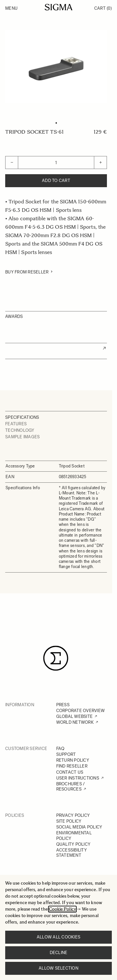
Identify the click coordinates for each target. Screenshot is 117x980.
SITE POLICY (69, 821)
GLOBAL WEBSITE (75, 716)
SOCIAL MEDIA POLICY (79, 827)
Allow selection (58, 968)
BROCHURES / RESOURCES (71, 786)
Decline (59, 953)
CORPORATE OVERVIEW (81, 711)
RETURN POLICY (73, 760)
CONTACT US (70, 772)
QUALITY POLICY (73, 844)
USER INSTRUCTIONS (78, 778)
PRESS (63, 705)
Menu (11, 8)
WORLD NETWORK (75, 722)
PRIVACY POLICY (73, 815)
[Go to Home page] (59, 7)
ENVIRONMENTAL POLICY (74, 835)
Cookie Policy (62, 909)
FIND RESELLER (72, 766)
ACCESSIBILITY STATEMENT (71, 853)
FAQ (60, 749)
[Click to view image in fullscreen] (56, 66)
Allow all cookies (58, 937)
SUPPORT (66, 754)
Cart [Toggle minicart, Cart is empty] (103, 8)
